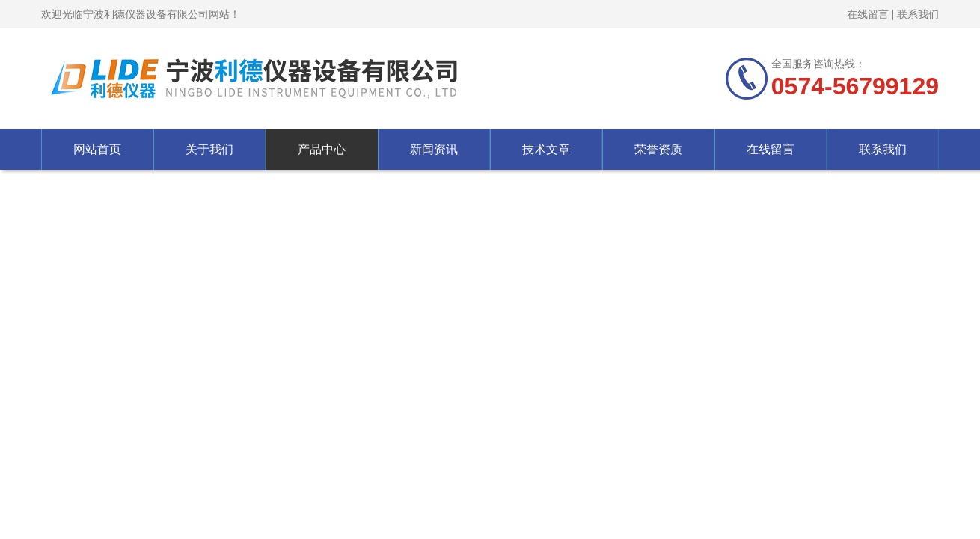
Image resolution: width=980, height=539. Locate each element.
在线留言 (868, 14)
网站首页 (97, 149)
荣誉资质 (658, 149)
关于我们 (209, 149)
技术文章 (546, 149)
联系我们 (918, 14)
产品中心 (322, 149)
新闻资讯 (434, 149)
